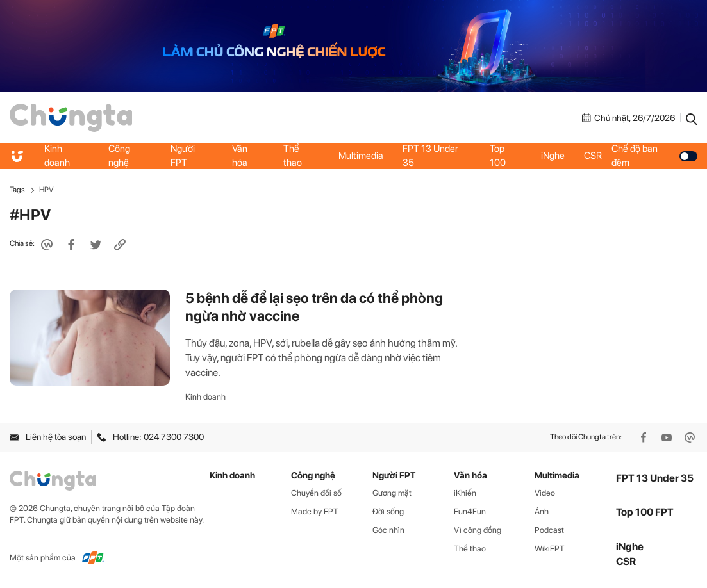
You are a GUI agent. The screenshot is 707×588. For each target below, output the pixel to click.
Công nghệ (119, 156)
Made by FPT (315, 511)
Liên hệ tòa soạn (48, 437)
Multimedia (361, 156)
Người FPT (183, 156)
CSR (593, 156)
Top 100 (498, 156)
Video (545, 493)
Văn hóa (240, 156)
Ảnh (542, 511)
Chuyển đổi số (316, 493)
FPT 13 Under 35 (430, 156)
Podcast (549, 530)
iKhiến (465, 493)
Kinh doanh (57, 156)
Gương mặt (392, 493)
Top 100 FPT (645, 512)
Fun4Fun (470, 511)
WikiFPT (550, 549)
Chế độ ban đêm (654, 156)
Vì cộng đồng (478, 530)
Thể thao (293, 156)
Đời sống (388, 511)
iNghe (553, 156)
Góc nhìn (388, 530)
